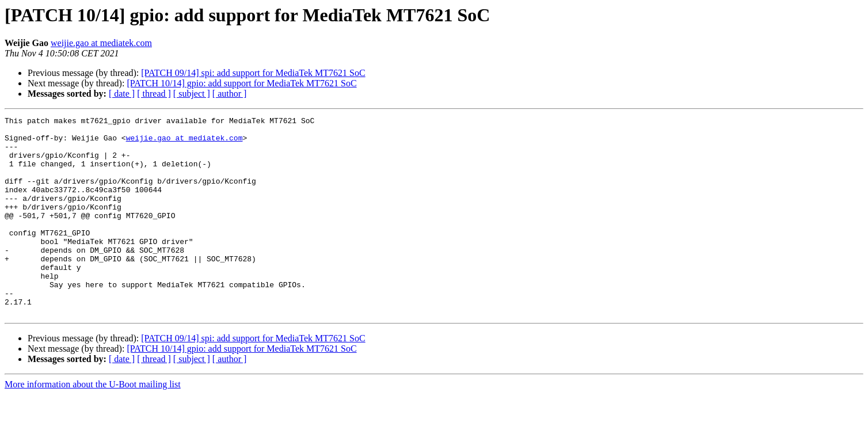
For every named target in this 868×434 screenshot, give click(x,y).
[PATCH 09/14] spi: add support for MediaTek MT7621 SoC (253, 73)
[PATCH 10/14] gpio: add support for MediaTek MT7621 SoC (241, 83)
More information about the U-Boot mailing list (93, 424)
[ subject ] (192, 94)
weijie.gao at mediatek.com (101, 43)
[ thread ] (154, 94)
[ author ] (230, 94)
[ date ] (122, 94)
